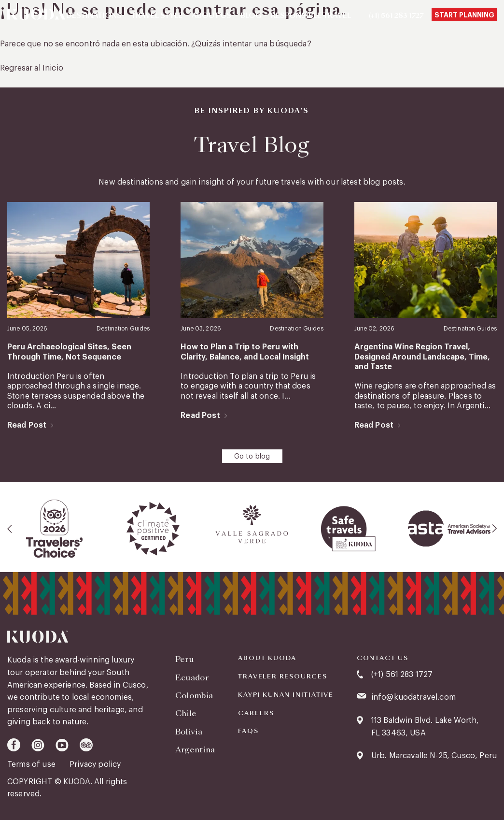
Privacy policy (95, 764)
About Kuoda (267, 658)
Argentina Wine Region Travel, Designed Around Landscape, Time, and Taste (422, 357)
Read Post (27, 425)
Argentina (195, 750)
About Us (211, 16)
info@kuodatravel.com (413, 697)
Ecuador (192, 678)
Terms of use (32, 764)
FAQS (248, 731)
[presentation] (10, 529)
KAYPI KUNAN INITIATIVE (286, 695)
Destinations (94, 16)
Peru (184, 659)
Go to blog (252, 457)
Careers (256, 713)
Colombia (194, 696)
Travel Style (157, 16)
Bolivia (189, 732)
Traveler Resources (282, 676)
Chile (186, 713)
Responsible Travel (311, 16)
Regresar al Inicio (32, 68)
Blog (251, 16)
